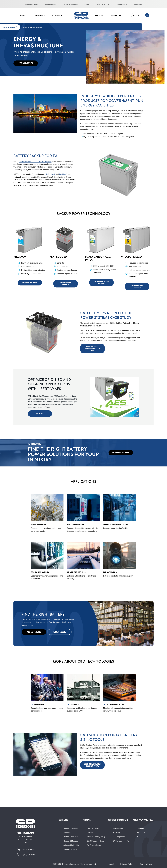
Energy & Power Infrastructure (32, 27)
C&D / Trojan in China (96, 841)
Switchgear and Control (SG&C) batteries (35, 161)
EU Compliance (119, 837)
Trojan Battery (121, 4)
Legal (111, 864)
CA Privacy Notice (94, 845)
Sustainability (51, 4)
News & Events (103, 4)
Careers (88, 4)
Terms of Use (146, 864)
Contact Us (116, 15)
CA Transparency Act (121, 841)
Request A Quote (32, 4)
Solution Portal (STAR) (96, 837)
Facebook (141, 833)
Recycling (116, 833)
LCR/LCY (63, 174)
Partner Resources (70, 4)
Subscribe (138, 4)
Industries (40, 15)
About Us (99, 15)
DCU (48, 174)
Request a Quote (70, 849)
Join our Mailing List (71, 845)
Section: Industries (9, 27)
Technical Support (71, 828)
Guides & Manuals (71, 841)
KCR (53, 174)
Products (23, 15)
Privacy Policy (127, 864)
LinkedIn (140, 828)
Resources (57, 15)
